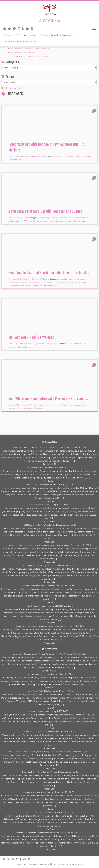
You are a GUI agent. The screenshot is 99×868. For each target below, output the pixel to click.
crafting (54, 218)
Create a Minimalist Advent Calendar (39, 586)
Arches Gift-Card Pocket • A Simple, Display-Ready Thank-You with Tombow (39, 545)
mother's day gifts (16, 221)
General (27, 218)
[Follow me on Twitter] (11, 29)
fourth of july (14, 408)
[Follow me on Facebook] (15, 29)
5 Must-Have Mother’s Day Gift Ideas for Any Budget (45, 211)
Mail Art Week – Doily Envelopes (31, 337)
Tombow (56, 221)
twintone (87, 156)
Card (83, 405)
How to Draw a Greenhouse (21, 53)
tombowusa (66, 221)
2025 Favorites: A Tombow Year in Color (27, 57)
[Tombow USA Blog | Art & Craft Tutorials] (49, 10)
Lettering (70, 156)
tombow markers (24, 286)
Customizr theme (75, 864)
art (71, 344)
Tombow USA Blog (51, 442)
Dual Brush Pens (49, 282)
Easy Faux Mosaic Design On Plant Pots (43, 468)
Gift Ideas (63, 218)
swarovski (47, 221)
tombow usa (38, 286)
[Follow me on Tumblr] (24, 29)
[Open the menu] (94, 28)
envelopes (78, 344)
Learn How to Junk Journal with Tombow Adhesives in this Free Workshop (43, 447)
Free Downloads (35, 279)
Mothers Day (30, 221)
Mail (85, 344)
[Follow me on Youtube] (28, 29)
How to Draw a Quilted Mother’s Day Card (28, 49)
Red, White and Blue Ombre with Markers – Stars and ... (48, 399)
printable (82, 282)
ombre (32, 408)
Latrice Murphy (24, 347)
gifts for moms (75, 218)
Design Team (28, 156)
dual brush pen (34, 282)
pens (39, 221)
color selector (62, 279)
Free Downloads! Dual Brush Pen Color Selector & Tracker (49, 273)
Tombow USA (80, 221)
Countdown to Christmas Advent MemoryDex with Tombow (40, 626)
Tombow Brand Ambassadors (57, 35)
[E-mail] (6, 29)
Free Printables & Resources (21, 41)
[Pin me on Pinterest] (33, 29)
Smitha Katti (16, 160)
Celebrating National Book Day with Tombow (40, 565)
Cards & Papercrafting (36, 344)
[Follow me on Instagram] (20, 29)
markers (78, 156)
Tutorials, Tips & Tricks (64, 405)
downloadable (21, 282)
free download (63, 282)
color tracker (75, 279)
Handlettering (40, 156)
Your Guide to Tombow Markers (40, 606)
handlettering (59, 156)
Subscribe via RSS (12, 88)
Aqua (66, 344)
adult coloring (43, 218)
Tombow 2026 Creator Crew (20, 35)
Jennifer (41, 408)
